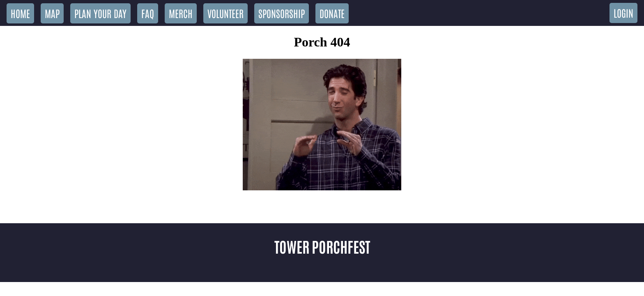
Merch (181, 13)
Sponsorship (282, 13)
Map (52, 13)
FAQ (148, 13)
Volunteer (225, 13)
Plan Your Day (100, 13)
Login (623, 13)
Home (20, 13)
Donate (332, 13)
